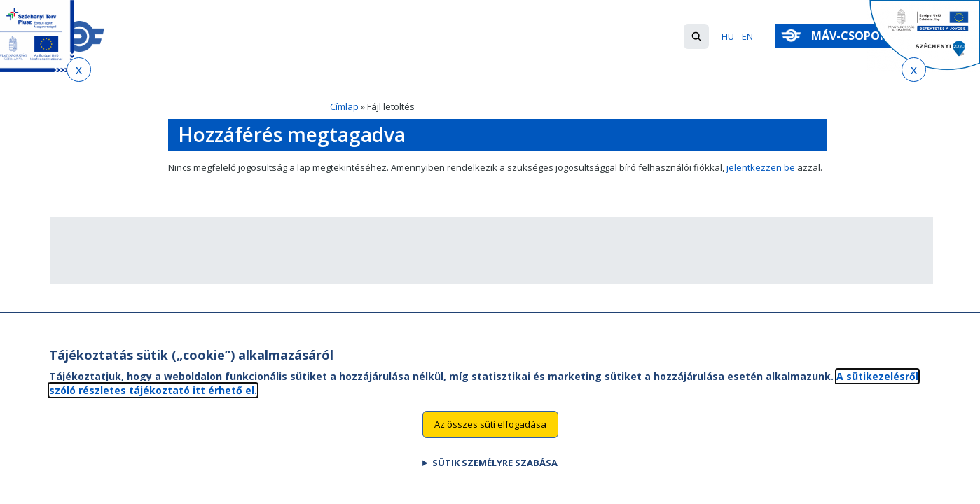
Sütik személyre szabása (495, 469)
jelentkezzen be (761, 167)
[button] (696, 36)
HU (728, 36)
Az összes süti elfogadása (490, 430)
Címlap (344, 106)
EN (747, 36)
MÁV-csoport (856, 36)
